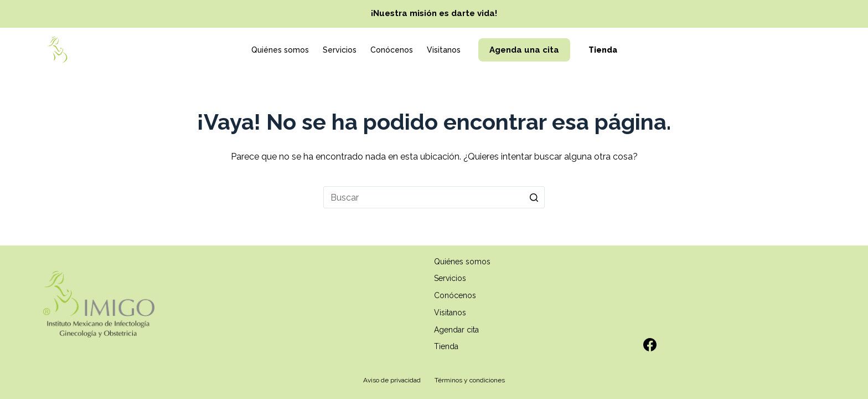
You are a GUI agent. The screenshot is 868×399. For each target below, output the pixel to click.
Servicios (340, 50)
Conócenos (392, 50)
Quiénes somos (280, 50)
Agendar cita (456, 330)
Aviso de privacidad (392, 380)
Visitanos (444, 50)
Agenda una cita (524, 50)
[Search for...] (434, 197)
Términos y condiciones (470, 380)
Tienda (603, 50)
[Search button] (534, 197)
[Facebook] (650, 345)
